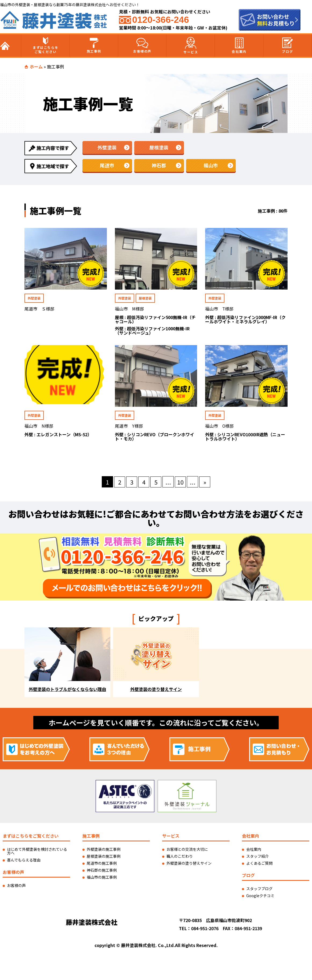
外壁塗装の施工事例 (104, 851)
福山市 (211, 166)
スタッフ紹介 (257, 858)
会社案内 (239, 46)
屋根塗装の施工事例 (104, 858)
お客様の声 (142, 46)
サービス (191, 46)
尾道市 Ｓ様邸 (39, 309)
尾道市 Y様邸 (129, 427)
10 (181, 483)
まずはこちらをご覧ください (46, 46)
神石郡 (159, 166)
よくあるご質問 (259, 865)
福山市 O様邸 (220, 427)
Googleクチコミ (260, 897)
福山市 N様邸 (39, 427)
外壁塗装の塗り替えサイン (189, 865)
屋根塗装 (159, 147)
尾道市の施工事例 (102, 865)
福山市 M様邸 (130, 309)
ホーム (36, 66)
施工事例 (94, 46)
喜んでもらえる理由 (24, 861)
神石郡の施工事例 (102, 872)
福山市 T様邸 (220, 309)
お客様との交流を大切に (187, 851)
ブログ (287, 46)
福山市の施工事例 (102, 879)
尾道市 (107, 166)
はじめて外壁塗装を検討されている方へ (37, 853)
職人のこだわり (180, 858)
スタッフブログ (259, 890)
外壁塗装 (107, 147)
